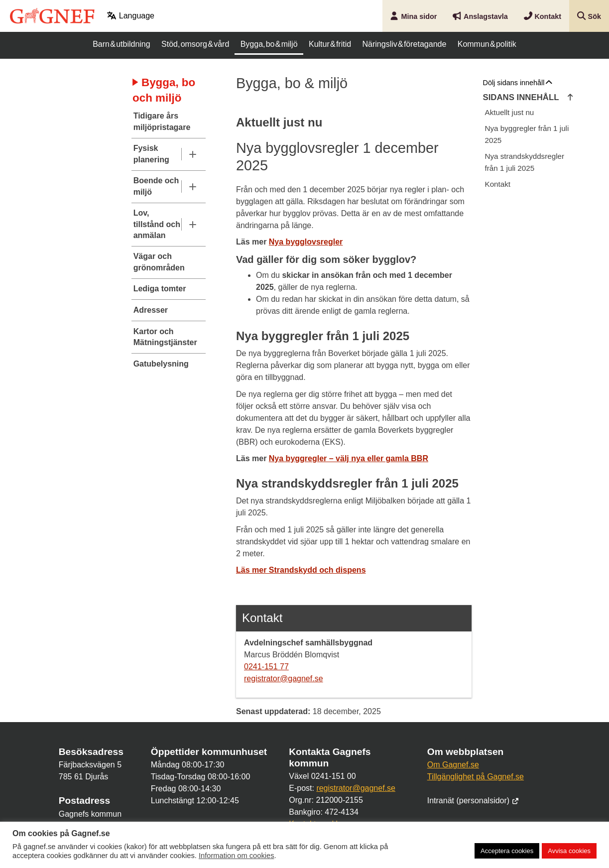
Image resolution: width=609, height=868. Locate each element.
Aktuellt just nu (510, 112)
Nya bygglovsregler (306, 242)
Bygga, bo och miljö (164, 90)
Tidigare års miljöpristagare (162, 121)
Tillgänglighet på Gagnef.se (476, 777)
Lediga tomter (160, 289)
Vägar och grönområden (159, 262)
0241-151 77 (266, 667)
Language (130, 16)
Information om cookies (237, 856)
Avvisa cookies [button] (569, 851)
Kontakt (498, 184)
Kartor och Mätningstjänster (162, 337)
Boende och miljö (156, 186)
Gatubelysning (161, 364)
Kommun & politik (487, 44)
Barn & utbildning (121, 44)
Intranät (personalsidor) (473, 801)
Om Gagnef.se (453, 765)
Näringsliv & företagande (405, 44)
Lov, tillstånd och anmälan (157, 224)
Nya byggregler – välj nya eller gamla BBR (349, 458)
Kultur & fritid (330, 44)
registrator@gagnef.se (284, 679)
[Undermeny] (192, 154)
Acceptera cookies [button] (507, 851)
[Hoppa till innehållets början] (570, 98)
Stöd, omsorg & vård (195, 44)
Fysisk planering (151, 154)
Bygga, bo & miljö (269, 44)
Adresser (151, 310)
